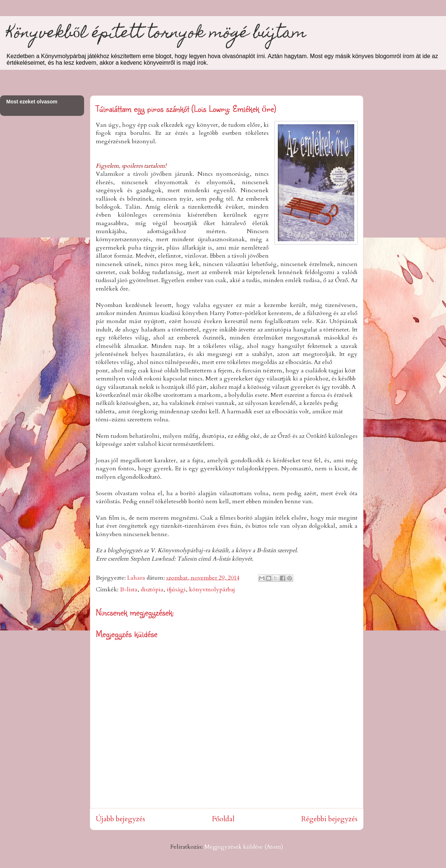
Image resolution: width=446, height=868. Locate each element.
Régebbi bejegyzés (329, 819)
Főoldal (223, 819)
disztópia (152, 590)
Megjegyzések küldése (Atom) (244, 847)
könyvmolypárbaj (212, 590)
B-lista (129, 590)
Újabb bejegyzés (120, 819)
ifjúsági (176, 590)
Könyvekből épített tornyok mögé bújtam (156, 34)
